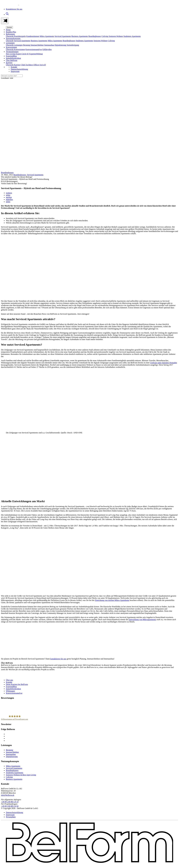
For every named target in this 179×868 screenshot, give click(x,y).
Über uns (9, 680)
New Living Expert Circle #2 (17, 54)
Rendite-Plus (11, 32)
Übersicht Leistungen (14, 45)
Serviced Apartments (63, 36)
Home (8, 30)
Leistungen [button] (10, 43)
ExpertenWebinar (36, 54)
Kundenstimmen (33, 36)
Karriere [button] (9, 63)
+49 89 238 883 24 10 (10, 802)
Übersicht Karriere (13, 65)
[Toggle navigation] (5, 21)
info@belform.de (8, 795)
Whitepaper (10, 691)
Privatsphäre (11, 817)
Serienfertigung (73, 45)
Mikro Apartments (47, 36)
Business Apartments (80, 36)
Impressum (15, 71)
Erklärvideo (47, 49)
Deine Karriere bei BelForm (17, 684)
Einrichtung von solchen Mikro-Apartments (112, 600)
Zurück (9, 27)
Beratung (27, 45)
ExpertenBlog (11, 56)
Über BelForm (12, 60)
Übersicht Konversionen (15, 49)
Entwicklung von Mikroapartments (142, 620)
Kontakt (14, 67)
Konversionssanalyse (34, 49)
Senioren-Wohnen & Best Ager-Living (21, 775)
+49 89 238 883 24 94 (10, 806)
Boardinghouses (95, 36)
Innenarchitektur (37, 45)
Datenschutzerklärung (19, 69)
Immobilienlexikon (13, 58)
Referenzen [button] (10, 34)
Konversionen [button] (11, 47)
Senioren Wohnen (101, 41)
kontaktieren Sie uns (58, 659)
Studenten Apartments (132, 36)
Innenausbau (49, 45)
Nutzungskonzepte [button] (13, 38)
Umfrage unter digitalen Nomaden (164, 363)
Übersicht (10, 41)
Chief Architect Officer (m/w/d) (34, 65)
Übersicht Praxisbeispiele (16, 36)
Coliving (105, 36)
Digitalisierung (61, 45)
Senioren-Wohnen (116, 36)
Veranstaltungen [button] (12, 52)
